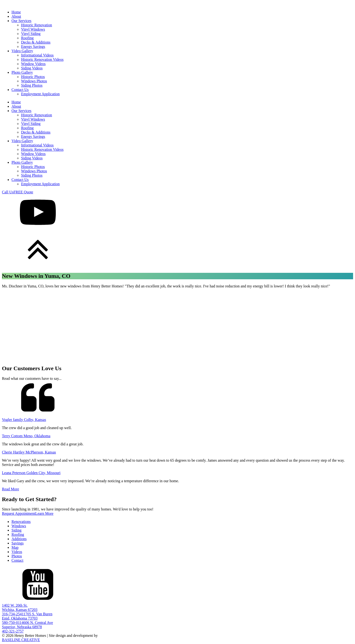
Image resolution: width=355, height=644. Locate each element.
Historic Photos (33, 77)
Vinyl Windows (33, 29)
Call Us (8, 192)
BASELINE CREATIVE (21, 640)
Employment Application (40, 94)
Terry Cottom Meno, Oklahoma (26, 436)
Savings (18, 543)
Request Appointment (19, 513)
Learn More (44, 513)
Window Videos (33, 64)
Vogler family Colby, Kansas (24, 420)
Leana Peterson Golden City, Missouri (31, 473)
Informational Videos (37, 55)
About (16, 16)
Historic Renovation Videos (42, 59)
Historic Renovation (37, 25)
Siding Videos (32, 68)
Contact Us (20, 90)
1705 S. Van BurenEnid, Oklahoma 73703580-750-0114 (27, 618)
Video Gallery (22, 51)
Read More (11, 489)
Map (15, 547)
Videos (17, 552)
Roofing (27, 38)
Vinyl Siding (31, 34)
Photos (17, 556)
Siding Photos (32, 85)
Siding (17, 530)
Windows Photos (34, 81)
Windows (19, 526)
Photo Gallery (22, 72)
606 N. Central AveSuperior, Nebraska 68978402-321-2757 (27, 627)
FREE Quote (23, 192)
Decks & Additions (36, 42)
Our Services (21, 21)
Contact (17, 560)
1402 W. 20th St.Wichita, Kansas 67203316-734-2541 (20, 610)
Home (16, 12)
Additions (19, 539)
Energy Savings (33, 47)
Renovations (21, 522)
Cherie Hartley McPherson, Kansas (29, 452)
